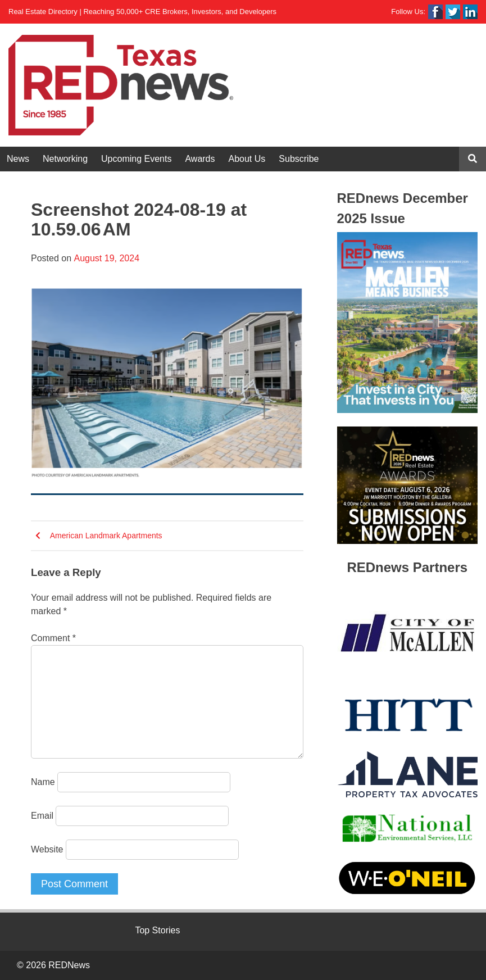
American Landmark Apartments (106, 536)
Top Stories (157, 930)
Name (43, 782)
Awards (200, 159)
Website (47, 849)
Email (42, 816)
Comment (53, 638)
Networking (65, 159)
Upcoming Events (136, 159)
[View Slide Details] (408, 323)
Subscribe (299, 159)
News (18, 159)
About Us (247, 159)
